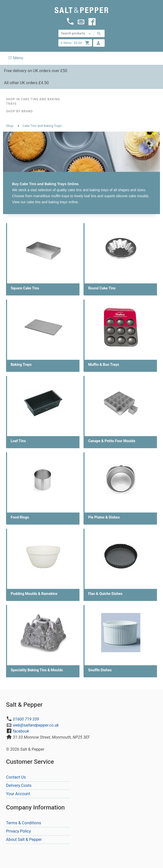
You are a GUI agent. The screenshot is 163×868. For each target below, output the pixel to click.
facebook (21, 731)
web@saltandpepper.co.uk (36, 725)
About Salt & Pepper (24, 839)
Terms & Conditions (24, 823)
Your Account (18, 794)
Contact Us (16, 777)
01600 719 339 (26, 719)
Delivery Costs (19, 785)
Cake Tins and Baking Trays (42, 126)
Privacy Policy (18, 831)
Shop (10, 126)
